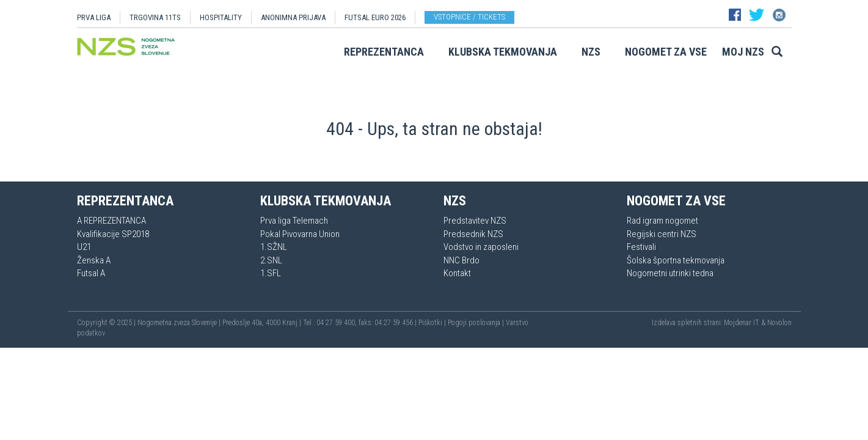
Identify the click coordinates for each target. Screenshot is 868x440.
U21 (84, 247)
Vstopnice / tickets (469, 17)
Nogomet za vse (666, 52)
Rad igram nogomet (662, 221)
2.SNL (271, 260)
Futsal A (91, 273)
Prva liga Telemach (294, 221)
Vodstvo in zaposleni (481, 247)
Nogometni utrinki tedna (670, 273)
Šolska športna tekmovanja (676, 260)
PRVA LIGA (94, 17)
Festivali (641, 247)
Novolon (779, 323)
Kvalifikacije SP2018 (113, 234)
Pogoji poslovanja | (477, 323)
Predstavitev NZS (475, 221)
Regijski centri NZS (662, 234)
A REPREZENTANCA (111, 221)
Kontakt (457, 273)
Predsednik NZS (473, 234)
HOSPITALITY (221, 17)
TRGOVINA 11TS (155, 17)
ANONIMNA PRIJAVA (293, 17)
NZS (591, 52)
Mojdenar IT (742, 323)
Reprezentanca (384, 52)
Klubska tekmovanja (503, 52)
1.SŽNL (274, 247)
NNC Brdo (461, 260)
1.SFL (271, 273)
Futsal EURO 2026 (375, 17)
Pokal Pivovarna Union (300, 234)
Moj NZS (743, 52)
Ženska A (94, 260)
